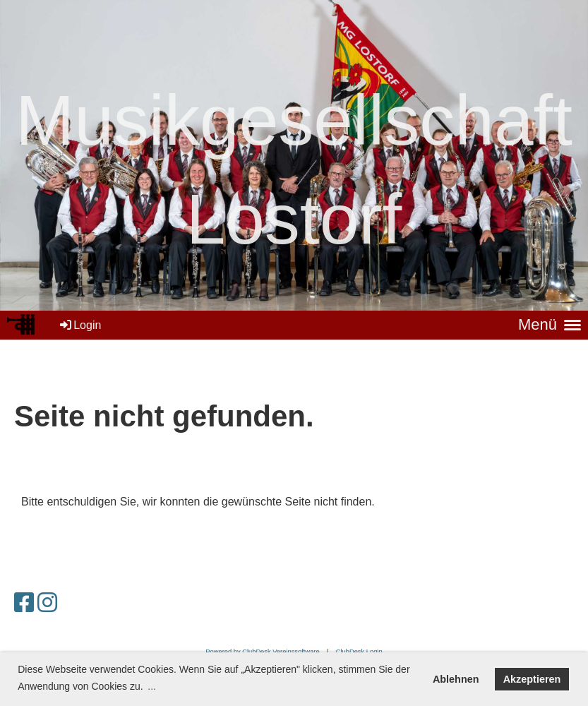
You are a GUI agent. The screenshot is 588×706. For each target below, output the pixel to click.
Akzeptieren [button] (532, 679)
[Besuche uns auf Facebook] (24, 603)
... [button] (152, 686)
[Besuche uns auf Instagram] (47, 603)
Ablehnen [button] (456, 679)
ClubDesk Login (359, 652)
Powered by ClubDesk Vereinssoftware (262, 652)
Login (79, 325)
